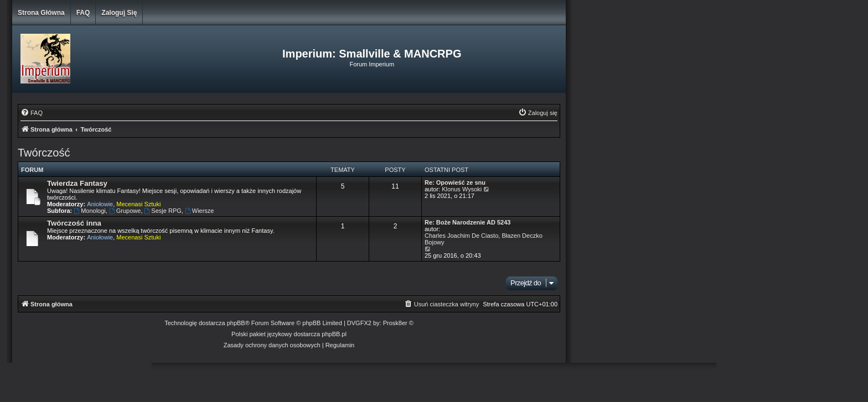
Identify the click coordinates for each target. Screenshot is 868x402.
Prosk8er (395, 323)
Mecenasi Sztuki (138, 204)
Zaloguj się (119, 13)
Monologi (89, 211)
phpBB (236, 323)
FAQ (83, 13)
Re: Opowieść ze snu (455, 182)
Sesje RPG (163, 211)
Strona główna (41, 13)
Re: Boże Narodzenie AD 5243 (467, 222)
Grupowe (125, 211)
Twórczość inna (74, 223)
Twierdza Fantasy (77, 183)
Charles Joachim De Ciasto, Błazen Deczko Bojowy (484, 239)
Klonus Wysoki (462, 189)
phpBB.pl (334, 334)
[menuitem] (32, 113)
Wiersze (200, 211)
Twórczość (44, 153)
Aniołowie (100, 204)
